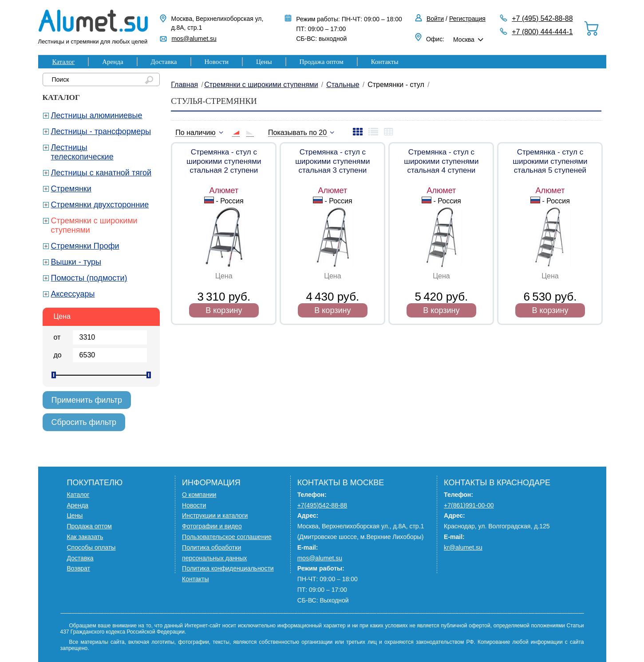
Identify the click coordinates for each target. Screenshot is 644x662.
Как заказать (85, 537)
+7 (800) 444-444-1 (542, 32)
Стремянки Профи (85, 246)
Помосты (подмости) (89, 278)
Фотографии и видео (212, 526)
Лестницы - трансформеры (101, 131)
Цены (264, 62)
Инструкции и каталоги (215, 515)
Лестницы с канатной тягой (101, 173)
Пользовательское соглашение (227, 537)
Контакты (385, 62)
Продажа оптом (322, 62)
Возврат (79, 568)
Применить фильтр (87, 400)
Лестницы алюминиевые (97, 115)
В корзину (224, 310)
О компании (199, 495)
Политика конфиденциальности (228, 568)
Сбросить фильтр (84, 422)
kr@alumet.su (463, 547)
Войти (435, 19)
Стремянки (71, 189)
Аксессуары (73, 294)
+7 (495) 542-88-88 (542, 18)
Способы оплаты (91, 547)
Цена (62, 316)
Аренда (113, 62)
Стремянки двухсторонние (100, 205)
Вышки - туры (76, 262)
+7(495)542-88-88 (322, 505)
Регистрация (467, 19)
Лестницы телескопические (82, 152)
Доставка (164, 62)
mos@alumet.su (194, 39)
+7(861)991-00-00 (469, 505)
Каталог (64, 62)
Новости (217, 62)
